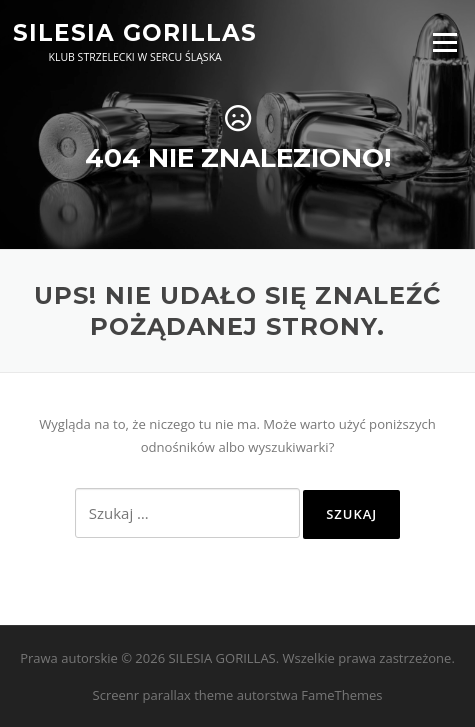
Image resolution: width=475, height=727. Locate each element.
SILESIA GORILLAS (135, 32)
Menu (444, 42)
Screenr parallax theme (163, 695)
